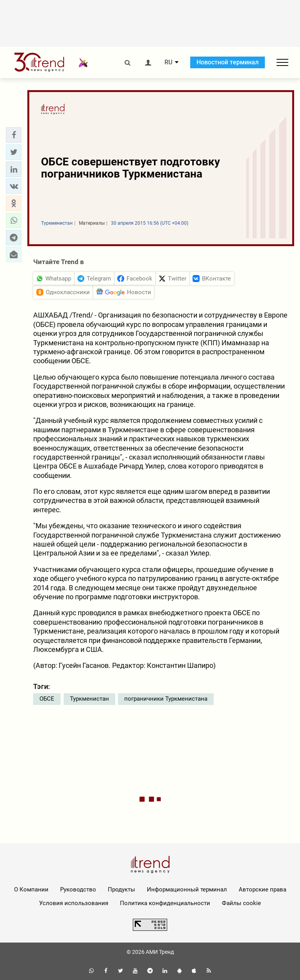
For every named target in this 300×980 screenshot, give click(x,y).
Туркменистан (89, 699)
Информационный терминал (187, 889)
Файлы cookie (241, 903)
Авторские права (262, 889)
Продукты (121, 889)
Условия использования (74, 903)
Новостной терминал (228, 62)
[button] (14, 135)
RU (168, 62)
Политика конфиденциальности (165, 903)
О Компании (31, 889)
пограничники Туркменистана (166, 699)
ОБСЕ (47, 699)
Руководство (78, 889)
